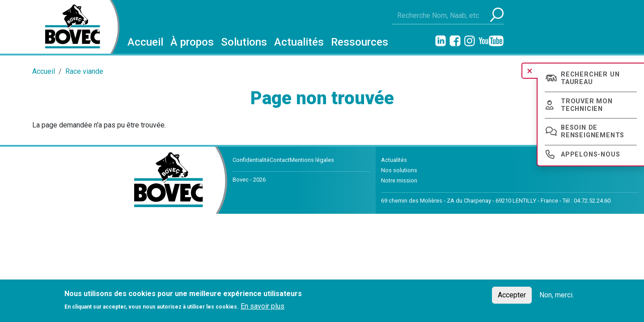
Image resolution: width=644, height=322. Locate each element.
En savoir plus (263, 306)
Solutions (244, 42)
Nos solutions (399, 170)
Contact (280, 160)
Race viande (84, 71)
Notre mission (399, 180)
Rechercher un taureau (590, 78)
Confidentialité (251, 160)
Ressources (360, 42)
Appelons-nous (590, 155)
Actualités (299, 42)
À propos (192, 42)
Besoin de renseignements (593, 131)
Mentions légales (312, 160)
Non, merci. (557, 295)
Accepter (512, 295)
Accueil (145, 42)
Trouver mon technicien (587, 105)
